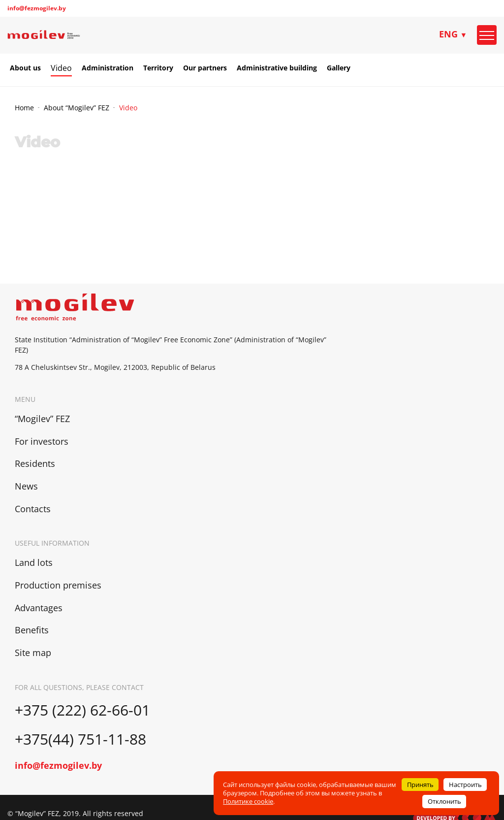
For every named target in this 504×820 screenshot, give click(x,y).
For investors (42, 441)
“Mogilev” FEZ (42, 419)
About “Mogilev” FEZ (77, 108)
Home (24, 108)
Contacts (33, 509)
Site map (33, 653)
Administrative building (277, 68)
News (26, 486)
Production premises (58, 585)
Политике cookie (248, 801)
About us (25, 68)
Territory (158, 68)
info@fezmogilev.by (37, 8)
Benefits (32, 630)
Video (61, 68)
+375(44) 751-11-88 (82, 739)
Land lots (34, 562)
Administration (108, 68)
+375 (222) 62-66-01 (82, 710)
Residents (35, 463)
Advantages (39, 608)
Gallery (339, 68)
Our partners (205, 68)
